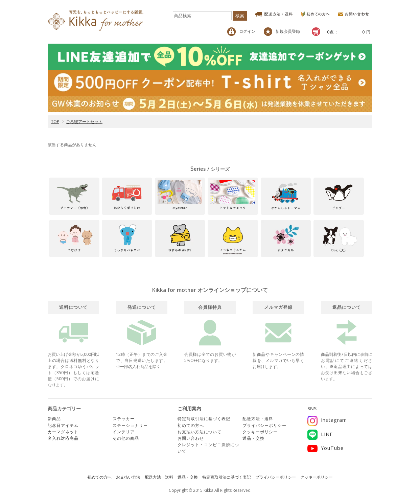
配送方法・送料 (258, 419)
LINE (320, 434)
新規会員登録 (282, 32)
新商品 (54, 419)
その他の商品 (126, 438)
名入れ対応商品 (63, 438)
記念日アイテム (63, 425)
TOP (55, 122)
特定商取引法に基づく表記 (204, 419)
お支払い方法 (128, 477)
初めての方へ (191, 425)
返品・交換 (253, 438)
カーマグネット (63, 432)
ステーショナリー (130, 425)
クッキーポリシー (260, 432)
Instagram (327, 420)
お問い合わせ (191, 438)
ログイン (241, 32)
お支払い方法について (200, 432)
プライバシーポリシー (264, 425)
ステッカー (124, 419)
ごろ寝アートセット (84, 122)
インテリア (124, 432)
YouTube (325, 448)
